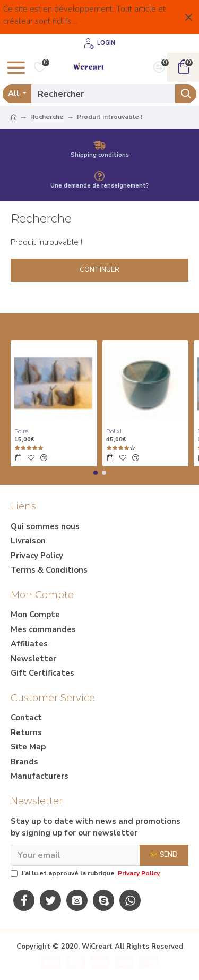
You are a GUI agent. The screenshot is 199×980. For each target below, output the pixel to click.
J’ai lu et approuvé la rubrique (86, 873)
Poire (21, 431)
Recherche (47, 117)
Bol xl (114, 431)
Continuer (99, 270)
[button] (96, 473)
